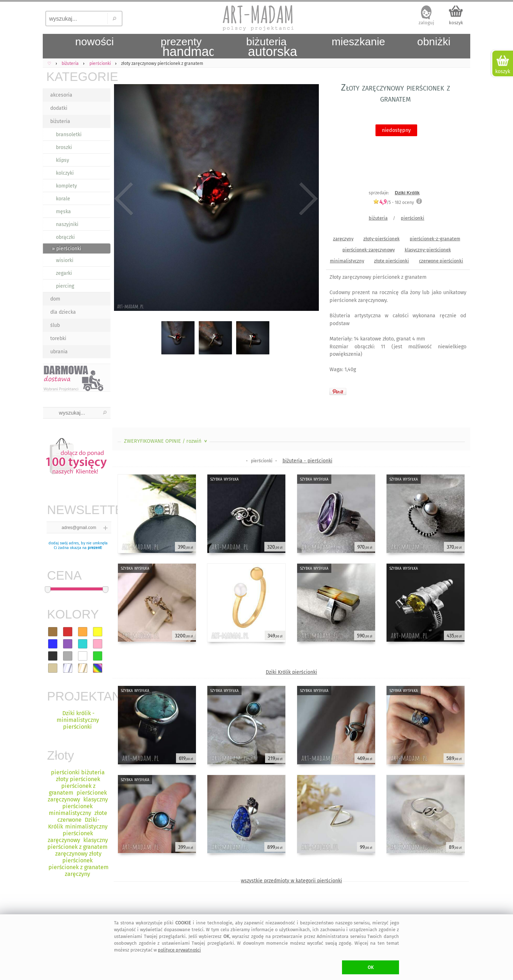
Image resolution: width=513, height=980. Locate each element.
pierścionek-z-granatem (435, 239)
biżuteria (60, 121)
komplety (66, 186)
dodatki (59, 108)
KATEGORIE (78, 76)
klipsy (63, 160)
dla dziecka (63, 312)
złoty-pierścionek (382, 239)
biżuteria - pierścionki (307, 461)
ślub (55, 325)
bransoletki (69, 135)
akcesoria (61, 95)
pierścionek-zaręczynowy (369, 250)
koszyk (456, 23)
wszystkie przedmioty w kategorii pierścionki (291, 881)
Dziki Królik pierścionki (291, 672)
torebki (58, 338)
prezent (94, 548)
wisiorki (65, 260)
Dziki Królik (407, 193)
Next (307, 199)
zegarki (64, 273)
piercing (65, 286)
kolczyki (65, 173)
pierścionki (413, 218)
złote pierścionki (392, 261)
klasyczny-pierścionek (428, 250)
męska (63, 212)
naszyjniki (67, 224)
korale (63, 199)
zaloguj (426, 23)
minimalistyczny (347, 261)
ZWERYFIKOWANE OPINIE (166, 441)
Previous (124, 199)
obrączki (65, 237)
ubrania (59, 352)
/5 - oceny (393, 202)
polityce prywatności (179, 950)
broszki (64, 147)
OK (371, 967)
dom (55, 299)
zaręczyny (343, 239)
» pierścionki (67, 249)
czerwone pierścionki (441, 261)
